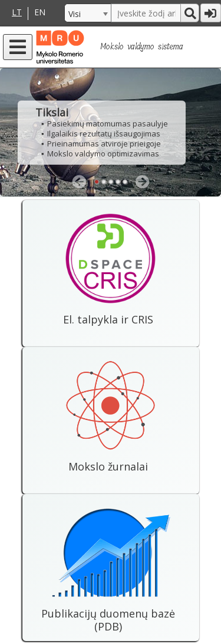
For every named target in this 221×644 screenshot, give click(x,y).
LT (17, 12)
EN (40, 12)
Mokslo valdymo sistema (142, 47)
